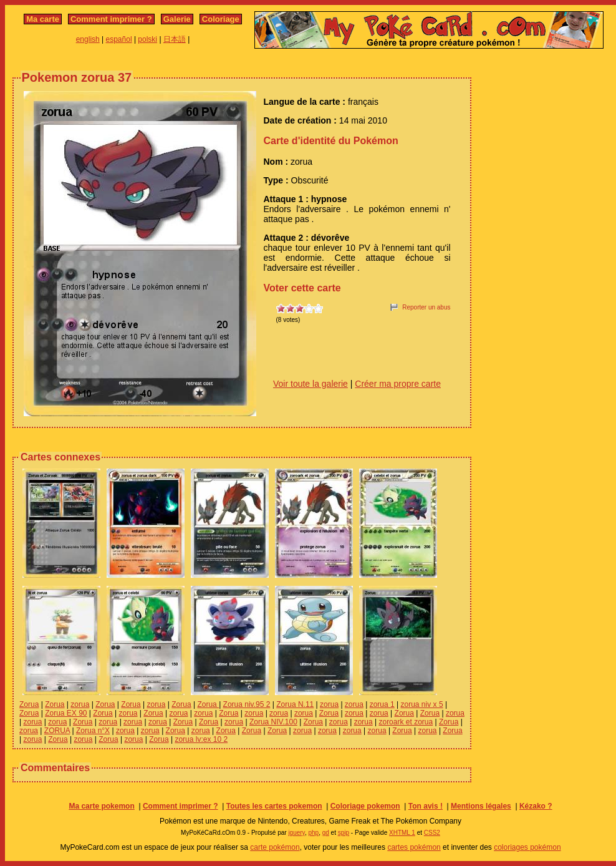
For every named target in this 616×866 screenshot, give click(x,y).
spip (344, 833)
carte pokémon (275, 847)
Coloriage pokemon (365, 806)
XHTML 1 (402, 833)
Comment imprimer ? (111, 19)
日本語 (175, 39)
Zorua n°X (93, 731)
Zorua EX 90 (66, 713)
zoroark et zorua (406, 722)
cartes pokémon (414, 847)
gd (326, 833)
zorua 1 (382, 704)
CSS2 (432, 833)
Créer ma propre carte (398, 384)
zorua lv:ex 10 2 (201, 739)
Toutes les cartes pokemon (274, 806)
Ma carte (43, 19)
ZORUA (57, 731)
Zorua (29, 704)
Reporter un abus (426, 307)
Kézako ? (536, 806)
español (119, 39)
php (313, 833)
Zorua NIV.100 (273, 722)
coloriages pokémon (527, 847)
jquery (296, 833)
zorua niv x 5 (422, 704)
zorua (80, 704)
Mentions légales (481, 806)
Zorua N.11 (295, 704)
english (88, 39)
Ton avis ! (426, 806)
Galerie (177, 19)
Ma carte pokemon (101, 806)
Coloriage (221, 19)
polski (147, 39)
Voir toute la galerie (310, 384)
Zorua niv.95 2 (247, 704)
